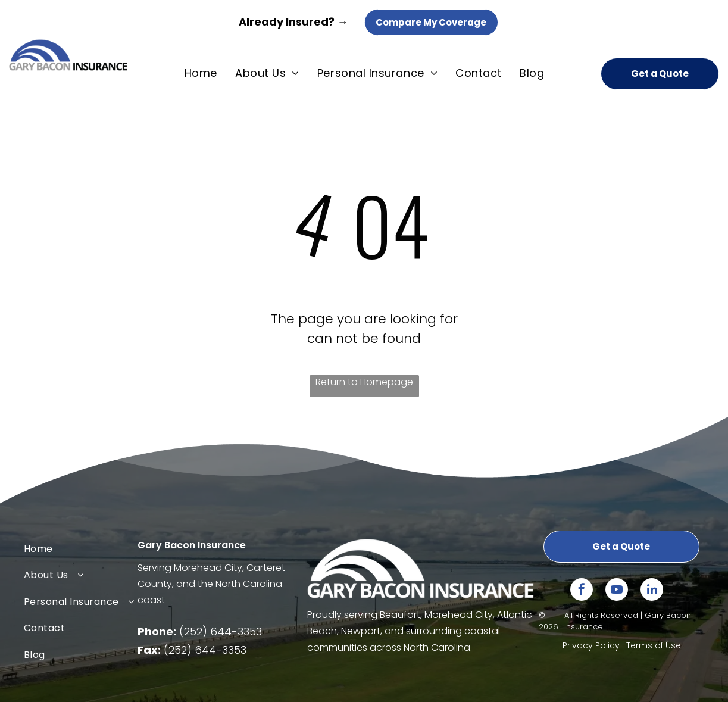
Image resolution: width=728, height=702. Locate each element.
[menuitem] (201, 73)
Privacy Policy (591, 645)
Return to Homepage (364, 382)
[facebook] (582, 591)
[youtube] (617, 591)
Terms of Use (654, 645)
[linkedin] (652, 591)
